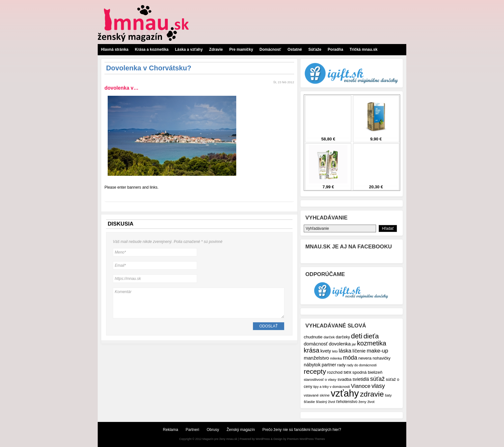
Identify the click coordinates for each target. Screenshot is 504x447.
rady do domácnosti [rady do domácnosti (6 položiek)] (362, 365)
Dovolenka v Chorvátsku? (149, 68)
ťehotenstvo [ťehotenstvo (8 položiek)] (347, 402)
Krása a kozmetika (152, 49)
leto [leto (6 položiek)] (335, 351)
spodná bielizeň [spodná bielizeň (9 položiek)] (367, 372)
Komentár (199, 303)
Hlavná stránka (115, 49)
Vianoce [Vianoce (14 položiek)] (361, 386)
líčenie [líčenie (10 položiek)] (359, 351)
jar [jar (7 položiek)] (354, 344)
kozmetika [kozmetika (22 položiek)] (372, 343)
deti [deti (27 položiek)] (357, 336)
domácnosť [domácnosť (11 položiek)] (316, 344)
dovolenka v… (122, 88)
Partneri (193, 430)
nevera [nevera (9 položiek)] (365, 358)
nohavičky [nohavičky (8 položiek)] (382, 358)
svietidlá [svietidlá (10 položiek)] (361, 379)
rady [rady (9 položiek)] (341, 365)
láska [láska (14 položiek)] (345, 351)
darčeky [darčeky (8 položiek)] (343, 337)
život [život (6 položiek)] (371, 402)
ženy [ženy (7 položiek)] (362, 402)
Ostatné (295, 49)
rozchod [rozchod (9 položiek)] (335, 372)
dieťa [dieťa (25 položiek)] (371, 336)
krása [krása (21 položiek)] (311, 350)
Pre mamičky (241, 49)
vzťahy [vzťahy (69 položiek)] (345, 393)
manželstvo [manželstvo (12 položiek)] (316, 358)
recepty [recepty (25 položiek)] (315, 371)
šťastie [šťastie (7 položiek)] (309, 402)
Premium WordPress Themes (306, 439)
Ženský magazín (241, 430)
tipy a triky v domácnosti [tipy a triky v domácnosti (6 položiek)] (332, 387)
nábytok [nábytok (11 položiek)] (312, 365)
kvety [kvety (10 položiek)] (326, 351)
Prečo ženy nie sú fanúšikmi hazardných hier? (302, 430)
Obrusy (213, 430)
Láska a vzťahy (189, 49)
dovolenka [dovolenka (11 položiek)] (340, 344)
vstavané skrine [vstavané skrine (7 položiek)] (317, 395)
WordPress (263, 439)
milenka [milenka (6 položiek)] (336, 358)
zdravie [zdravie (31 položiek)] (372, 394)
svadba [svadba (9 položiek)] (344, 379)
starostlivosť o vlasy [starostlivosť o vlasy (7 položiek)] (320, 379)
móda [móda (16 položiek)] (350, 358)
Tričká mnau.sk (364, 49)
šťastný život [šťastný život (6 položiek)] (326, 402)
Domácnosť (270, 49)
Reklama (171, 430)
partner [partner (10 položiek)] (329, 365)
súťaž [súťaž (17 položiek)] (377, 379)
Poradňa (336, 49)
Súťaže (315, 49)
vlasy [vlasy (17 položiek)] (378, 386)
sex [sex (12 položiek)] (347, 372)
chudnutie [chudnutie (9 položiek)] (313, 337)
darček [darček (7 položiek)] (329, 337)
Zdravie (216, 49)
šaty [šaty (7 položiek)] (388, 395)
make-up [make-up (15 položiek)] (378, 351)
